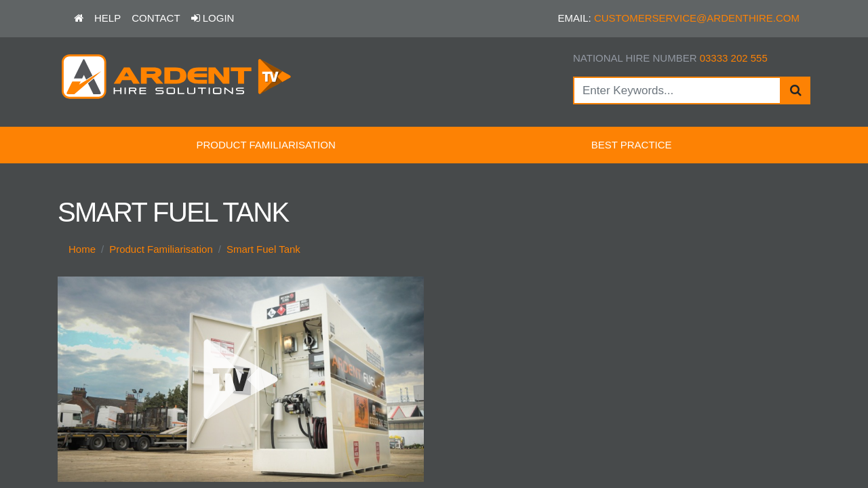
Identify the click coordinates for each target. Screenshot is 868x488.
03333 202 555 (734, 58)
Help (107, 18)
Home (82, 249)
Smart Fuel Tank (263, 249)
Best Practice (632, 145)
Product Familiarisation (265, 145)
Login (213, 18)
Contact (156, 18)
